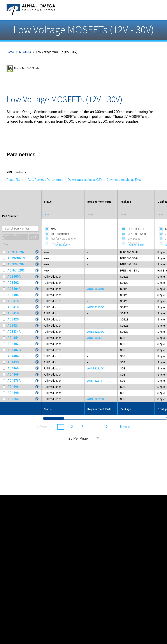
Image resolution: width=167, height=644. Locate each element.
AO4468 (13, 374)
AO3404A (14, 289)
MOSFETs (25, 52)
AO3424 (13, 325)
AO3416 (13, 307)
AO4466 (13, 368)
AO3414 (13, 301)
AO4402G (14, 350)
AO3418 (13, 313)
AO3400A (14, 277)
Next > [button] (125, 427)
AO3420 (13, 319)
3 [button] (83, 427)
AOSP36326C (96, 399)
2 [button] (72, 427)
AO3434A (14, 332)
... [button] (94, 427)
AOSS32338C (96, 332)
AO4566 (13, 399)
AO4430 (13, 362)
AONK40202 (16, 252)
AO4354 (13, 338)
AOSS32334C (96, 289)
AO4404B (14, 356)
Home (10, 52)
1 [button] (61, 427)
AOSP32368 (95, 338)
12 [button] (106, 427)
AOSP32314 (95, 381)
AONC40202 (16, 264)
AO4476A (14, 381)
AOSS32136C (96, 307)
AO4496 (13, 387)
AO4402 (13, 344)
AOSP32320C (96, 369)
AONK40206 (16, 270)
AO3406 (13, 295)
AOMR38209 (16, 258)
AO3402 (13, 283)
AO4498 (13, 393)
